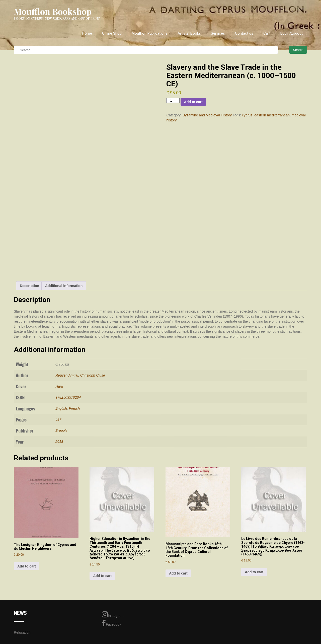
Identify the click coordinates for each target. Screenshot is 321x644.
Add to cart (193, 102)
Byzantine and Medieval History (207, 115)
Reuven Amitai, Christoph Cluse (80, 375)
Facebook (111, 623)
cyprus (247, 115)
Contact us (244, 33)
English (61, 408)
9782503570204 (68, 397)
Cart (267, 33)
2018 (59, 442)
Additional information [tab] (64, 286)
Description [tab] (29, 286)
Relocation (22, 632)
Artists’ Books (189, 33)
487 (58, 419)
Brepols (61, 431)
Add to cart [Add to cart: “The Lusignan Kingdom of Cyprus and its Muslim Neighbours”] (27, 566)
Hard (59, 386)
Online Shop (112, 33)
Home (87, 33)
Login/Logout (292, 33)
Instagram (113, 614)
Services (218, 33)
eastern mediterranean (272, 115)
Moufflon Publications (150, 33)
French (74, 408)
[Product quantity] (173, 100)
